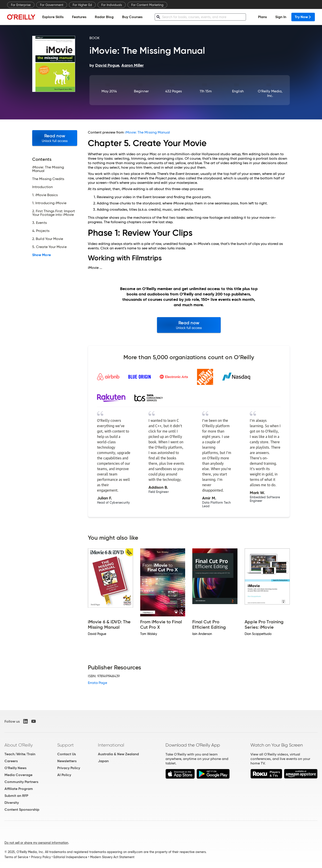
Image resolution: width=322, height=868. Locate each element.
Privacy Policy (69, 768)
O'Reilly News (15, 768)
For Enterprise (21, 5)
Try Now (303, 17)
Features (79, 17)
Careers (11, 761)
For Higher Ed (82, 5)
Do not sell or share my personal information (36, 843)
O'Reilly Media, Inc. (270, 93)
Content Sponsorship (22, 810)
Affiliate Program (19, 789)
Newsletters (67, 761)
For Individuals (112, 5)
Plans (262, 17)
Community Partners (21, 782)
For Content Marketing (147, 5)
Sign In (281, 17)
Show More (41, 255)
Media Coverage (18, 775)
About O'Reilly (19, 745)
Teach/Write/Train (20, 754)
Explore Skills (53, 17)
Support (66, 745)
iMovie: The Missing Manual (147, 132)
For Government (52, 5)
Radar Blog (104, 17)
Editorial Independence (70, 857)
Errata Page (97, 683)
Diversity (12, 803)
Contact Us (67, 754)
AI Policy (64, 775)
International (111, 745)
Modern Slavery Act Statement (112, 857)
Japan (103, 761)
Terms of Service (16, 857)
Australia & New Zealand (118, 754)
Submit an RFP (16, 796)
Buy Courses (132, 17)
